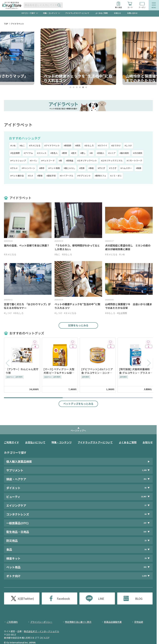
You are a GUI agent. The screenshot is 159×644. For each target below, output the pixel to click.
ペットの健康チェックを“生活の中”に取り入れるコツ (77, 306)
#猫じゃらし (69, 168)
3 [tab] (77, 87)
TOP (6, 24)
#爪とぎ (101, 168)
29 (145, 558)
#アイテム (28, 153)
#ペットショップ (18, 161)
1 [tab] (71, 87)
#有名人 (54, 153)
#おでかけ (116, 145)
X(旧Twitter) (26, 598)
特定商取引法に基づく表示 (78, 622)
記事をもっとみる (78, 325)
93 (145, 488)
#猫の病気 (124, 153)
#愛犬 (74, 153)
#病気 (78, 145)
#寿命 (42, 168)
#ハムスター (126, 168)
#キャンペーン (28, 168)
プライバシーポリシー (41, 622)
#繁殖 (40, 176)
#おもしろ (89, 145)
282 (145, 567)
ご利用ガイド (12, 442)
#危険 (82, 168)
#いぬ (13, 145)
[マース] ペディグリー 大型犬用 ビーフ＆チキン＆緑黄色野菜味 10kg (59, 371)
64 (145, 514)
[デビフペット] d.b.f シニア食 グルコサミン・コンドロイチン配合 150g (97, 371)
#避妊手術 (51, 176)
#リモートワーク (134, 161)
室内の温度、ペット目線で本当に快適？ (27, 245)
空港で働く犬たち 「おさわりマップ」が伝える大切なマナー (27, 306)
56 (145, 549)
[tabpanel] (78, 57)
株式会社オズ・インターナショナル (41, 631)
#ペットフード (48, 161)
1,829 (144, 576)
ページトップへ (78, 430)
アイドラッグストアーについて (77, 13)
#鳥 (60, 161)
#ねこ (22, 145)
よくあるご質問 (102, 13)
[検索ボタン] (60, 5)
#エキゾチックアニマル (112, 161)
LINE (101, 598)
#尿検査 (70, 161)
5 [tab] (83, 87)
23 (145, 540)
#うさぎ (113, 168)
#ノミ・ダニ (116, 176)
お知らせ (117, 13)
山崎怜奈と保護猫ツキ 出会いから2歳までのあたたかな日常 (129, 306)
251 (145, 479)
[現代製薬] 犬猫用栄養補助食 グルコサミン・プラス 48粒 (135, 371)
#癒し (83, 153)
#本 (91, 153)
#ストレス (42, 153)
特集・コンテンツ (62, 442)
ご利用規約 (12, 622)
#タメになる (35, 145)
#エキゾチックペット (87, 161)
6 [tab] (86, 87)
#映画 (139, 168)
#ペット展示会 (17, 176)
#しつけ (128, 145)
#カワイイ (103, 145)
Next (150, 57)
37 (145, 505)
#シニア (112, 153)
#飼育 (64, 153)
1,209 (144, 470)
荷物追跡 (139, 622)
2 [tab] (74, 87)
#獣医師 (67, 145)
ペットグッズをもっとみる (78, 404)
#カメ (30, 176)
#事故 (91, 168)
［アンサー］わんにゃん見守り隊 (22, 371)
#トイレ (34, 161)
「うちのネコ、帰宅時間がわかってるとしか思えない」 (77, 247)
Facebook (63, 598)
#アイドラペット (52, 145)
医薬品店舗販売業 (113, 622)
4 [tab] (80, 87)
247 (145, 523)
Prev (6, 57)
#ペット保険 (54, 168)
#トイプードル (67, 176)
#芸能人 (101, 153)
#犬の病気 (138, 153)
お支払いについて (35, 442)
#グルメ (14, 168)
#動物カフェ (101, 176)
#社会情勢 (15, 153)
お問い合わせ (132, 13)
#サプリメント (84, 176)
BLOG (139, 598)
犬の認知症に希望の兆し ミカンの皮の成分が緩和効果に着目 (128, 247)
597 (145, 532)
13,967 (144, 497)
